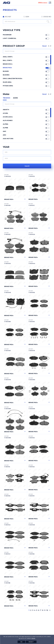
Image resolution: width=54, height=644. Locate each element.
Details (33, 638)
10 (47, 610)
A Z (50, 46)
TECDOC (7, 98)
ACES (15, 98)
